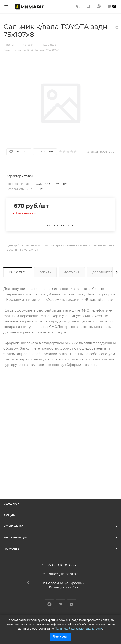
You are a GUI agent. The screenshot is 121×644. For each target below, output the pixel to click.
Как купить (18, 272)
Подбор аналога (60, 226)
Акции (10, 515)
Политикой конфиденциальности (78, 629)
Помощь (12, 548)
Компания (14, 526)
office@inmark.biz (64, 574)
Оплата (45, 272)
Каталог (11, 504)
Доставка (72, 272)
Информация (16, 537)
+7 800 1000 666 (62, 565)
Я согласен (60, 637)
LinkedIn (49, 604)
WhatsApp (72, 604)
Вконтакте (60, 604)
